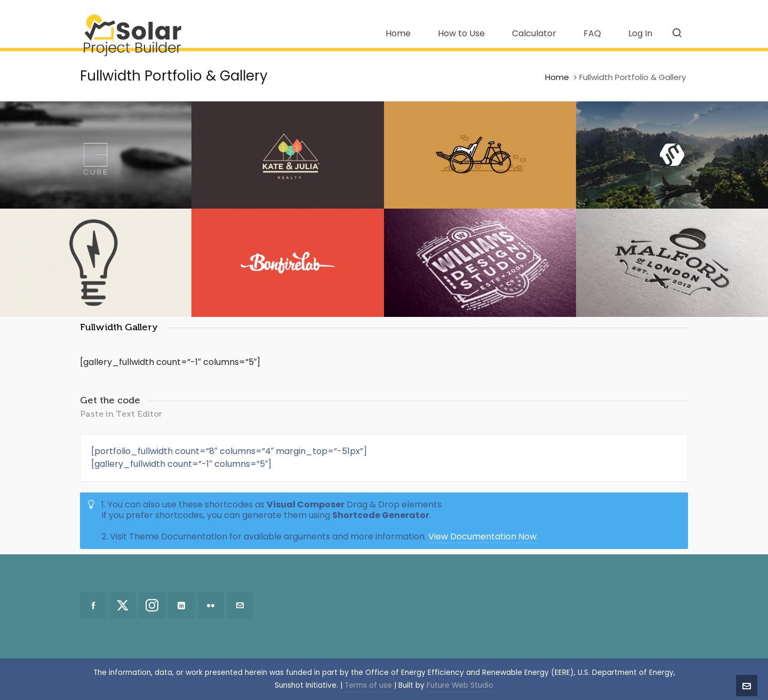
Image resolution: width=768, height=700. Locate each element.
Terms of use (368, 685)
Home (557, 77)
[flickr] (211, 605)
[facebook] (93, 605)
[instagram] (152, 605)
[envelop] (240, 605)
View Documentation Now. (483, 536)
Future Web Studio (460, 685)
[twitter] (123, 605)
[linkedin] (181, 605)
